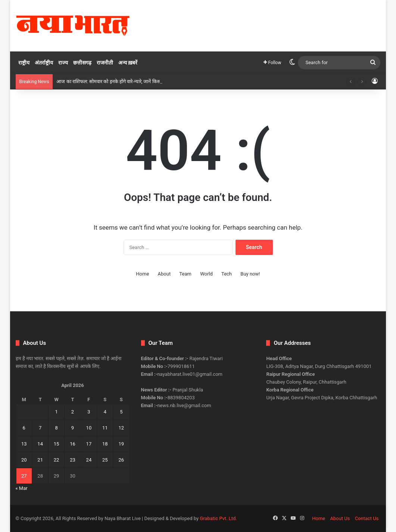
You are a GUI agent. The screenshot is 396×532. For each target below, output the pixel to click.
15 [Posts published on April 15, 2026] (57, 444)
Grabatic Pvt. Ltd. (218, 518)
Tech (227, 274)
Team (185, 274)
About (164, 274)
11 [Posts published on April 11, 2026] (105, 428)
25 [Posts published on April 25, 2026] (105, 460)
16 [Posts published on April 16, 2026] (73, 444)
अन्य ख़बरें (128, 63)
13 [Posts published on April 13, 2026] (24, 444)
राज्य (63, 63)
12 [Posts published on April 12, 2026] (121, 428)
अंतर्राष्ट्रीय (44, 63)
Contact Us (367, 518)
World (206, 274)
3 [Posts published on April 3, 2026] (89, 412)
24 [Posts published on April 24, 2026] (89, 460)
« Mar (22, 488)
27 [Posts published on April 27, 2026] (24, 476)
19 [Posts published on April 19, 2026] (121, 444)
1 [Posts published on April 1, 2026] (56, 412)
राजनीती (105, 63)
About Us (340, 518)
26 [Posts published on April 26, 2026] (121, 460)
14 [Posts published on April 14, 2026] (40, 444)
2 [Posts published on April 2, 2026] (73, 412)
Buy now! (250, 274)
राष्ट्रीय (24, 63)
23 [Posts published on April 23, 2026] (73, 460)
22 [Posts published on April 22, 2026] (57, 460)
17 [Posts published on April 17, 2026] (89, 444)
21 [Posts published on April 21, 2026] (40, 460)
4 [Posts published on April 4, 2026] (105, 412)
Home (142, 274)
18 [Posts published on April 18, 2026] (105, 444)
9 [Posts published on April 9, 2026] (73, 428)
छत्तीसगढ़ (82, 63)
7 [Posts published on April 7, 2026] (40, 428)
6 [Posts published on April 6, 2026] (24, 428)
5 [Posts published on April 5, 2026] (121, 412)
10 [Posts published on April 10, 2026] (89, 428)
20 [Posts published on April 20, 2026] (24, 460)
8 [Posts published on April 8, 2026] (56, 428)
